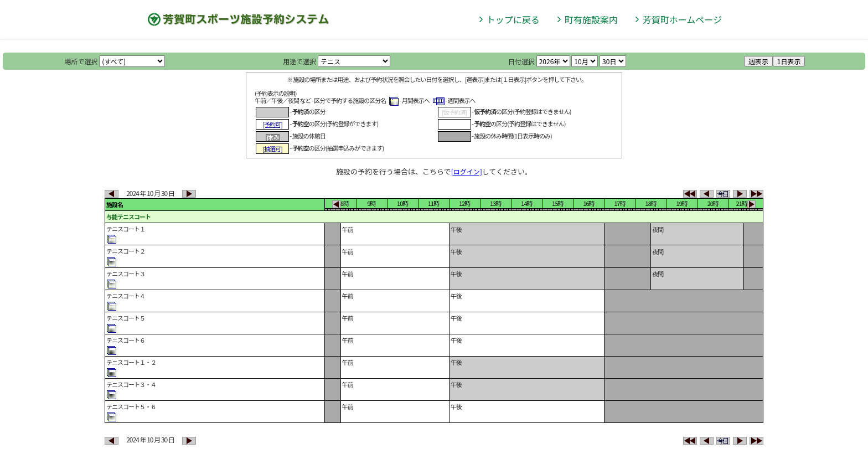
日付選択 (521, 61)
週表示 (758, 61)
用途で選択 (299, 61)
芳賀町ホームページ (682, 19)
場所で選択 (81, 61)
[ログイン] (467, 171)
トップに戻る (513, 19)
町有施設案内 (591, 19)
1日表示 (789, 61)
